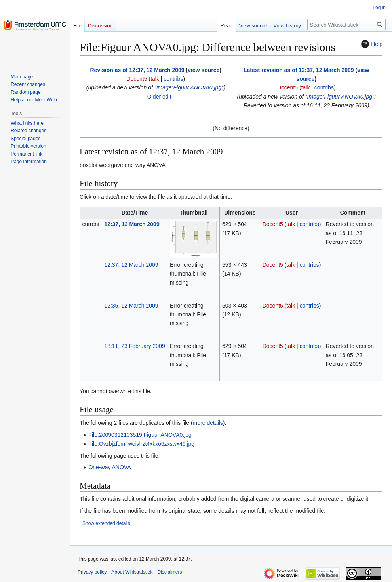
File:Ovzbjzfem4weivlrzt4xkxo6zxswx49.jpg (141, 444)
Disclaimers (169, 572)
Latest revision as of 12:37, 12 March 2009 (299, 70)
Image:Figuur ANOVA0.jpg (189, 87)
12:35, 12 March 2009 (131, 306)
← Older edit (156, 97)
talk (155, 79)
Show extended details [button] (106, 523)
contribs (173, 79)
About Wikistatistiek (132, 572)
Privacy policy (92, 572)
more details (208, 423)
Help (371, 44)
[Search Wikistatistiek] (346, 25)
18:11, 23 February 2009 (134, 346)
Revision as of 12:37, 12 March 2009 (137, 70)
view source (204, 70)
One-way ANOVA (109, 467)
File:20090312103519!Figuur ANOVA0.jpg (140, 435)
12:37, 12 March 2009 (132, 224)
